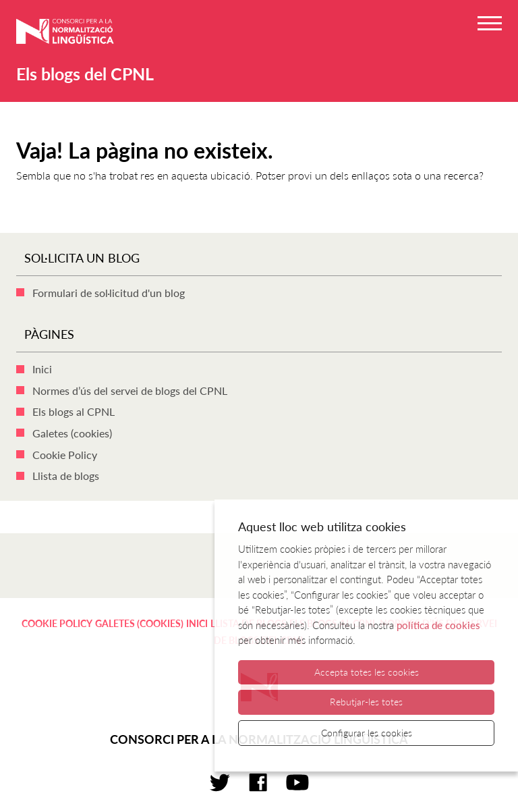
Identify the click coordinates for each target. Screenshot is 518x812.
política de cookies (438, 625)
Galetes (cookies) (72, 433)
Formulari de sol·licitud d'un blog (109, 293)
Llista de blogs (66, 476)
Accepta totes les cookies (367, 672)
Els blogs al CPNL (74, 411)
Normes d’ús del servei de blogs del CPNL (130, 390)
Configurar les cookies (367, 733)
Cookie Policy (65, 455)
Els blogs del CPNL (85, 74)
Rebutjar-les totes (366, 702)
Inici (42, 369)
